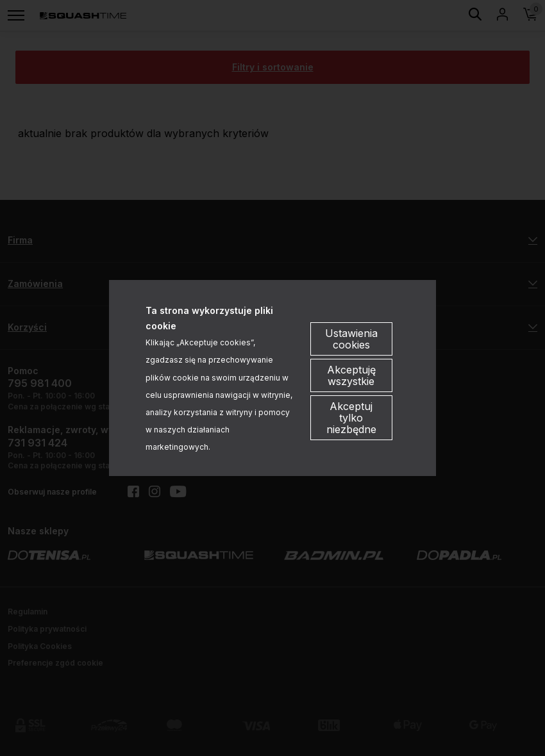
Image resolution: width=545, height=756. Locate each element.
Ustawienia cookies (351, 339)
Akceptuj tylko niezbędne (351, 418)
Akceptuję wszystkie (351, 375)
